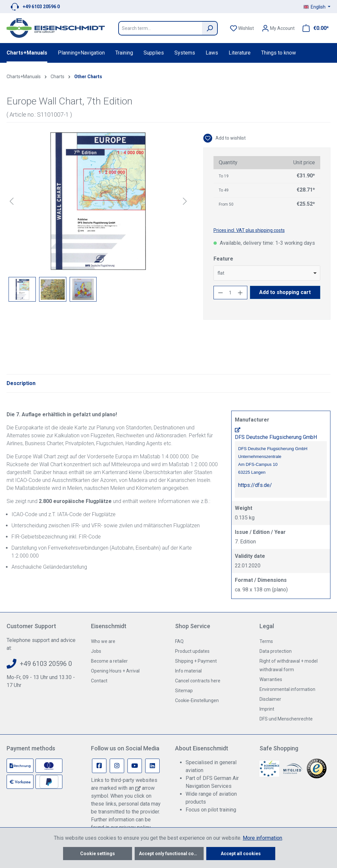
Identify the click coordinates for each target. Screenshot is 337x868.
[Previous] (11, 201)
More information (262, 838)
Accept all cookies (241, 854)
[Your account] (278, 28)
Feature (223, 259)
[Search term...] (160, 28)
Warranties (271, 679)
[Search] (210, 28)
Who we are (103, 641)
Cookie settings (98, 854)
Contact (99, 681)
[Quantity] (230, 293)
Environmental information (287, 689)
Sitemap (184, 691)
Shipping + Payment (196, 661)
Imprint (267, 709)
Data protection (276, 651)
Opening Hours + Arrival (115, 671)
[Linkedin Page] (152, 766)
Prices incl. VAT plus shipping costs (249, 230)
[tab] (21, 383)
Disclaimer (270, 699)
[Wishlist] (242, 28)
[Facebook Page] (99, 766)
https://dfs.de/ (255, 485)
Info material (188, 671)
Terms (266, 641)
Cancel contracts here (198, 681)
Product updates (192, 651)
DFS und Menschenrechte (286, 719)
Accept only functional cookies (171, 854)
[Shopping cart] (314, 28)
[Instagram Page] (117, 766)
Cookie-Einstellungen (197, 700)
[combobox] (267, 273)
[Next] (185, 201)
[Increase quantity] (240, 293)
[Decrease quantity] (220, 293)
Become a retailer (109, 661)
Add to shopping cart (285, 292)
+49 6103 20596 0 (41, 7)
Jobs (96, 651)
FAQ (179, 641)
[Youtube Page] (135, 766)
